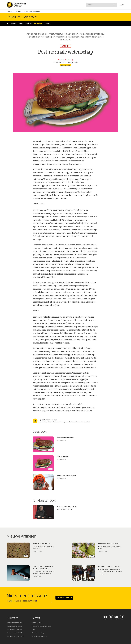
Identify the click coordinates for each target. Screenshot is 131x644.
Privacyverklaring (38, 633)
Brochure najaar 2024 (14, 633)
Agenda (14, 23)
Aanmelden (63, 598)
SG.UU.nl (9, 11)
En (122, 5)
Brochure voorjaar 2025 (15, 629)
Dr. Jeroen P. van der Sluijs (78, 151)
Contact (47, 23)
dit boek (68, 407)
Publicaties (12, 618)
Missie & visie (36, 623)
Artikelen (18, 11)
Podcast (29, 23)
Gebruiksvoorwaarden (39, 636)
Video (21, 23)
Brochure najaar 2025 (14, 626)
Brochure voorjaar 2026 (15, 623)
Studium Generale (22, 17)
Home (7, 23)
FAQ (33, 629)
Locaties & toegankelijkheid (41, 626)
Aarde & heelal (66, 65)
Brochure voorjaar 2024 (15, 636)
